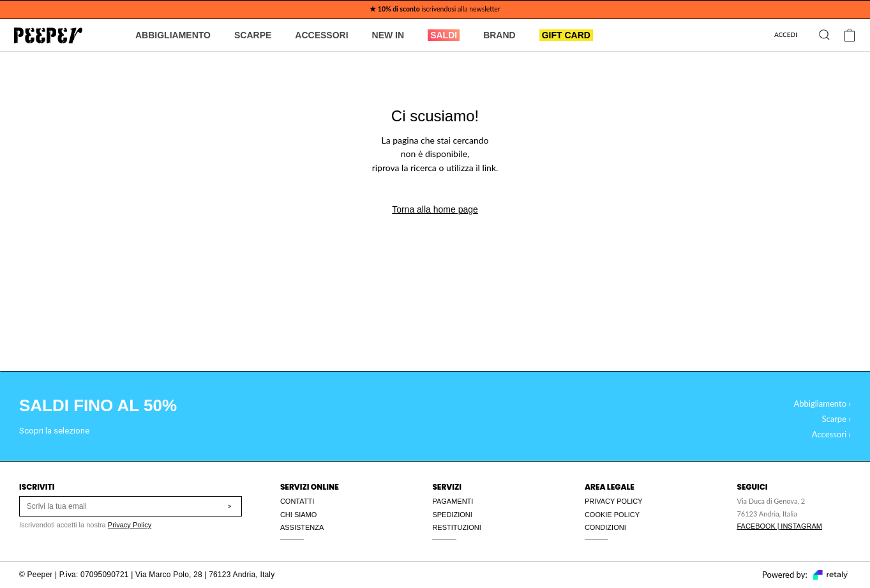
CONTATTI (297, 501)
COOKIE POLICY (612, 515)
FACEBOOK (756, 526)
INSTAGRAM (801, 526)
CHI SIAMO (298, 515)
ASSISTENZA (302, 527)
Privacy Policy (130, 525)
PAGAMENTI (453, 501)
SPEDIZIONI (452, 515)
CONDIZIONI (605, 527)
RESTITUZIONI (456, 527)
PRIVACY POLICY (614, 501)
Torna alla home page (435, 209)
